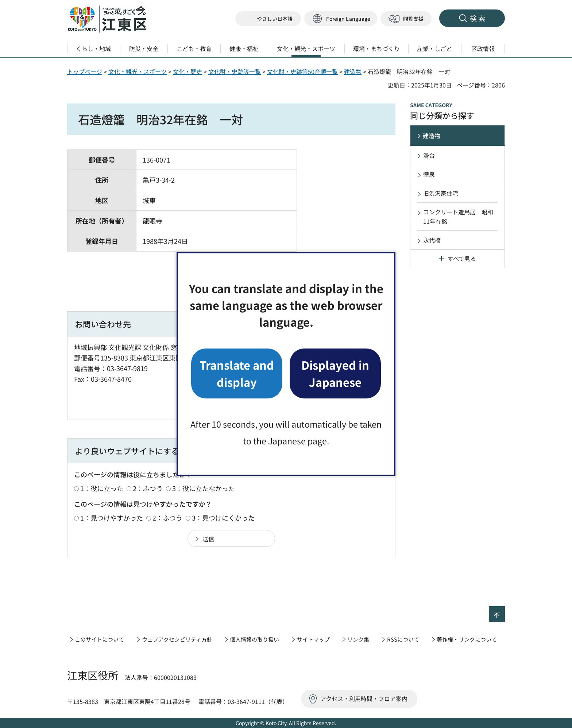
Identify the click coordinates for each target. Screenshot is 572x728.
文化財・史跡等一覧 (235, 71)
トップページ (85, 71)
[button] (341, 19)
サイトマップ (313, 639)
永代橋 (432, 240)
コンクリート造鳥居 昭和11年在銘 (458, 217)
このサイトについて (99, 639)
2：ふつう (148, 488)
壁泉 (429, 174)
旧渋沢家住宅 (441, 193)
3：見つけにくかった (223, 518)
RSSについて (403, 639)
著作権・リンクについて (467, 639)
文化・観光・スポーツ (138, 71)
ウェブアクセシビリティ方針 (177, 639)
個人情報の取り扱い (254, 639)
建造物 (353, 71)
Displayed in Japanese (335, 373)
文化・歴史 (188, 71)
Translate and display (237, 373)
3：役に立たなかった (204, 488)
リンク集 (358, 639)
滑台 (429, 155)
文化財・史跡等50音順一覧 (302, 71)
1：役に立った (102, 488)
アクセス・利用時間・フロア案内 (364, 698)
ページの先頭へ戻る (505, 611)
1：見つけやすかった (112, 518)
